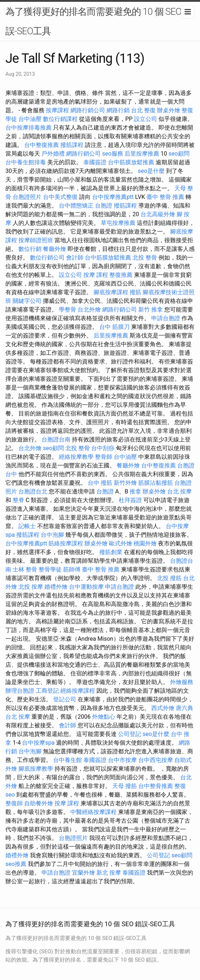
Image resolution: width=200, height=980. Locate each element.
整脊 (18, 500)
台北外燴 (89, 310)
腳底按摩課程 (111, 292)
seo (10, 795)
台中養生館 (68, 760)
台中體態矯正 (76, 206)
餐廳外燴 (55, 249)
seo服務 (113, 154)
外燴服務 (182, 682)
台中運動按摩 (86, 587)
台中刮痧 (103, 448)
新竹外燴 (125, 483)
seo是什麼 (151, 171)
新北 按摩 (109, 873)
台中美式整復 (60, 197)
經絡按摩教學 (76, 457)
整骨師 (104, 457)
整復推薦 (121, 275)
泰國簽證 (95, 162)
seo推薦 (16, 864)
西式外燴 (163, 708)
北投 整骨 (145, 258)
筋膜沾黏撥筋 (156, 483)
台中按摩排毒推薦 (29, 128)
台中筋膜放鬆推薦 (131, 162)
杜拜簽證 (130, 500)
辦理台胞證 (20, 691)
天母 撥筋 (125, 786)
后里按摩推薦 (142, 154)
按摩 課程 (96, 275)
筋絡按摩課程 (66, 543)
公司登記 (130, 734)
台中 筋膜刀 (114, 327)
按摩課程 (57, 110)
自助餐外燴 (39, 803)
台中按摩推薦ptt (113, 197)
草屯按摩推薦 (118, 223)
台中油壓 (30, 119)
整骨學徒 (50, 569)
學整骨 (68, 310)
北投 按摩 (31, 587)
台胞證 (104, 206)
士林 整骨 (25, 569)
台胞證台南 (56, 439)
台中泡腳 (52, 535)
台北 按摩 (179, 491)
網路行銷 (118, 110)
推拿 (135, 491)
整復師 (14, 803)
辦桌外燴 (169, 110)
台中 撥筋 (100, 483)
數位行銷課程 (60, 119)
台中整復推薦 (42, 145)
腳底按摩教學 (36, 769)
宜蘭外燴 (83, 873)
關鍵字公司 (27, 301)
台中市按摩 (122, 760)
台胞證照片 (27, 197)
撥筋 (135, 292)
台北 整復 (143, 110)
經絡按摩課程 (78, 691)
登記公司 (65, 699)
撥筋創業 (111, 552)
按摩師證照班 (36, 240)
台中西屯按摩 (156, 760)
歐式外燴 (121, 543)
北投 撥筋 (169, 578)
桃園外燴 (145, 543)
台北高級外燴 (158, 214)
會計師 (75, 258)
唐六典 (184, 708)
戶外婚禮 (53, 154)
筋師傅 (72, 569)
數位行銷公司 (47, 258)
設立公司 (145, 119)
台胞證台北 (33, 491)
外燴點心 (104, 717)
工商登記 (47, 691)
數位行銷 (30, 249)
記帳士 (27, 526)
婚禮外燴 (56, 587)
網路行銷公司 (88, 110)
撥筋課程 (72, 145)
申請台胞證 (166, 318)
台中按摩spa (38, 743)
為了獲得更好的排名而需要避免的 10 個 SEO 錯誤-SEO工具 (99, 21)
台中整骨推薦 (156, 786)
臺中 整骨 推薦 (165, 197)
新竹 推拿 (151, 310)
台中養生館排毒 (26, 162)
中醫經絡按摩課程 (94, 812)
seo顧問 (179, 154)
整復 (180, 786)
